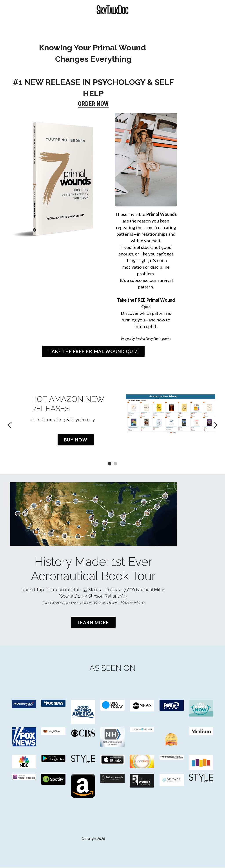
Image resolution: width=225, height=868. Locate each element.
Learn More (112, 623)
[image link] (23, 705)
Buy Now (60, 426)
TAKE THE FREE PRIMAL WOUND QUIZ (113, 336)
